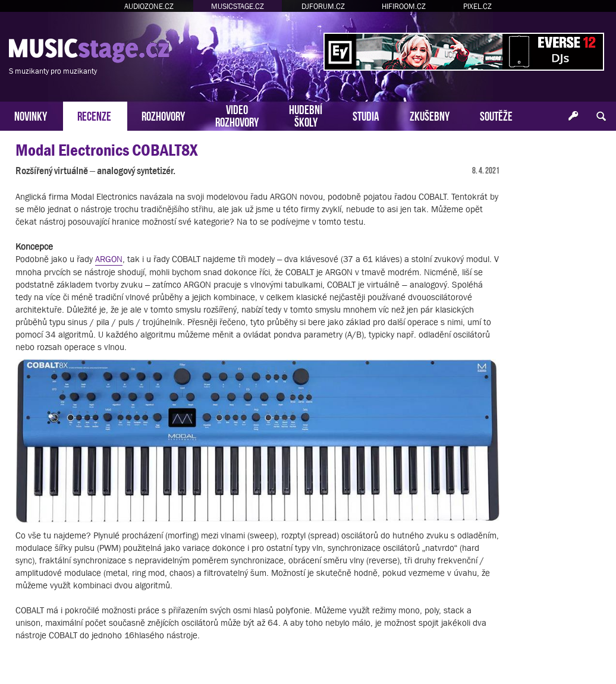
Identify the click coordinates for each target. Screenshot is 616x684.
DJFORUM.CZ (323, 6)
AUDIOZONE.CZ (149, 6)
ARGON (109, 259)
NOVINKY (31, 115)
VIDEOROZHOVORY (237, 115)
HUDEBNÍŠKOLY (306, 115)
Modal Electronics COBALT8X (106, 150)
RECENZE (94, 115)
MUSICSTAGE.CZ (238, 6)
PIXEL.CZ (477, 6)
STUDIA (366, 115)
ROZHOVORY (163, 115)
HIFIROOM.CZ (404, 6)
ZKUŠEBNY (430, 115)
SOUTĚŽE (496, 115)
